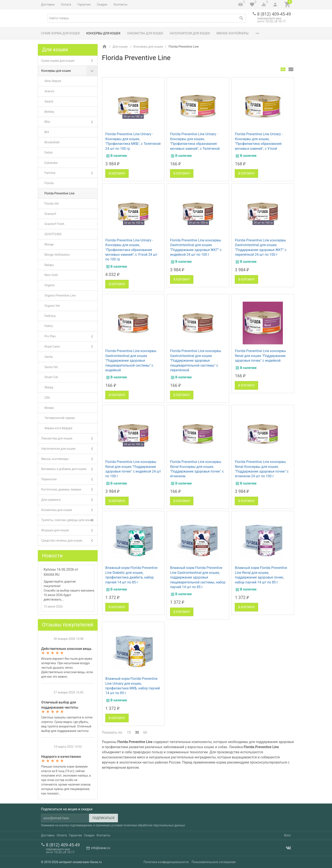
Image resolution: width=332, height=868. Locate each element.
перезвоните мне (269, 18)
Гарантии (84, 4)
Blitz (71, 122)
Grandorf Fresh (54, 224)
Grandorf (50, 214)
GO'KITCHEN (53, 234)
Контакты (120, 4)
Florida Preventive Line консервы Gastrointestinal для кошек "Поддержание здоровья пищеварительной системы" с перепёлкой (196, 361)
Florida (49, 183)
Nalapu (49, 265)
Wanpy (49, 387)
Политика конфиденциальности (166, 862)
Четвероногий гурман (60, 418)
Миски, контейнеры (232, 33)
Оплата (66, 4)
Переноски (69, 479)
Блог (288, 835)
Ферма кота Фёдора (58, 428)
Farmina (71, 173)
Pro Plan (71, 336)
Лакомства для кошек (145, 33)
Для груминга (69, 500)
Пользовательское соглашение (214, 862)
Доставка (48, 4)
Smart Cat (51, 377)
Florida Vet (52, 204)
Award (49, 101)
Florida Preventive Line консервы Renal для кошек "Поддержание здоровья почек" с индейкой (260, 356)
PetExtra (50, 316)
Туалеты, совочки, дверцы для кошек (69, 520)
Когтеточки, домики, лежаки (69, 490)
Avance (49, 91)
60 (145, 732)
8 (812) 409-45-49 (274, 14)
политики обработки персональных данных (154, 825)
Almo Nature (53, 81)
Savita (48, 357)
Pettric (49, 326)
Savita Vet (51, 367)
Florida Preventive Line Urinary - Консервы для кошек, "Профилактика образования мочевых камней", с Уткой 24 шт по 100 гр (131, 250)
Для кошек (120, 47)
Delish (48, 153)
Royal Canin (71, 347)
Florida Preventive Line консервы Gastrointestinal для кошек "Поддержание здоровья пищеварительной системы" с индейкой (131, 361)
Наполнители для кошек (190, 33)
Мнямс (49, 408)
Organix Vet (52, 306)
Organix (50, 285)
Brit (47, 132)
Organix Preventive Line (60, 295)
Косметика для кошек (69, 510)
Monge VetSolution (57, 255)
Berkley (49, 112)
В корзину (117, 173)
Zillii (47, 398)
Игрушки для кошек (69, 530)
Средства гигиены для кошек (69, 541)
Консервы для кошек (103, 33)
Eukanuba (51, 163)
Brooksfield (52, 142)
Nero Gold (51, 275)
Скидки (102, 4)
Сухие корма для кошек (60, 33)
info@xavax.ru (100, 848)
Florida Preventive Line (59, 193)
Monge (49, 244)
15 (129, 732)
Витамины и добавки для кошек (69, 469)
